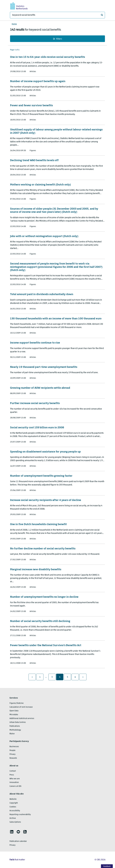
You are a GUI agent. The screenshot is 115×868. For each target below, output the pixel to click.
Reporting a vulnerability (20, 815)
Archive (13, 818)
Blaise (12, 734)
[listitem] (12, 832)
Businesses (14, 747)
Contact (13, 771)
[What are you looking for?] (57, 15)
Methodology (15, 730)
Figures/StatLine (17, 703)
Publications (15, 726)
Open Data (14, 711)
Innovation (14, 782)
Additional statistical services (22, 718)
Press (12, 775)
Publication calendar (18, 841)
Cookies (13, 807)
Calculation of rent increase (21, 707)
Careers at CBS (15, 786)
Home (14, 24)
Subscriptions (15, 822)
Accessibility (15, 811)
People (12, 750)
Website (13, 799)
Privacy (12, 754)
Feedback (107, 866)
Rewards (13, 758)
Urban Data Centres (18, 722)
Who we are (15, 779)
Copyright (14, 803)
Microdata (14, 715)
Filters (57, 39)
